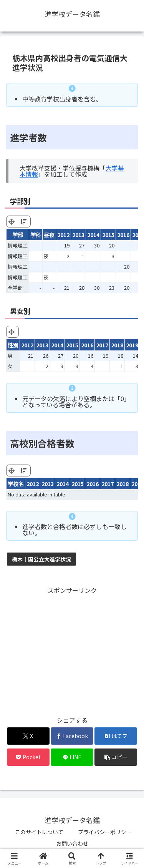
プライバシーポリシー (105, 832)
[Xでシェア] (28, 736)
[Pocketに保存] (28, 757)
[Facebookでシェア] (72, 736)
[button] (116, 757)
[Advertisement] (72, 650)
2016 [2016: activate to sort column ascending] (123, 235)
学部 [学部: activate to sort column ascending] (18, 235)
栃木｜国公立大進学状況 (41, 559)
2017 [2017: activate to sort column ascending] (108, 484)
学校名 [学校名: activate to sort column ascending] (16, 484)
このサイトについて (39, 832)
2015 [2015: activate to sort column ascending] (108, 235)
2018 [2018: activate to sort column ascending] (122, 484)
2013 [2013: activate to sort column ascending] (78, 235)
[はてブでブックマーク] (116, 736)
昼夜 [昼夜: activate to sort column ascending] (49, 235)
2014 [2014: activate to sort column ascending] (93, 235)
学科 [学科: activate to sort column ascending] (36, 235)
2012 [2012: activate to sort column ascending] (63, 235)
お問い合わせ (72, 843)
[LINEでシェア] (72, 757)
